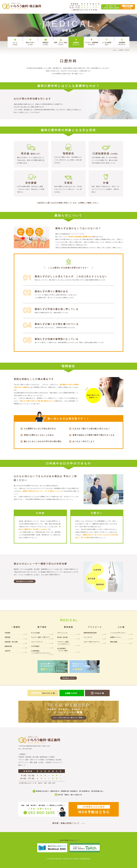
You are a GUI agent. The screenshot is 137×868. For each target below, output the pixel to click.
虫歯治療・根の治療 (11, 642)
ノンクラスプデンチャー (118, 633)
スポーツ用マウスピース (92, 642)
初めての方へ (30, 44)
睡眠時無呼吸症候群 (90, 633)
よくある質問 (107, 44)
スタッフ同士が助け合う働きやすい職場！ (68, 718)
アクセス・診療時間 (91, 44)
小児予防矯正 (35, 646)
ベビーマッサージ (37, 642)
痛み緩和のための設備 (25, 581)
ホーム (15, 44)
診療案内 (76, 44)
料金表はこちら (69, 678)
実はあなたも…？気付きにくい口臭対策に (85, 667)
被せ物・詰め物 (62, 637)
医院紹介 (46, 44)
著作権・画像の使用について (66, 823)
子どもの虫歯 (35, 633)
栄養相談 (8, 637)
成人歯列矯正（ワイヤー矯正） (63, 650)
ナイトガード (88, 637)
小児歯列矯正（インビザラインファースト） (41, 652)
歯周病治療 (8, 646)
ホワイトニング (62, 633)
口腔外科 (8, 651)
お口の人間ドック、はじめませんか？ (53, 667)
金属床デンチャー (116, 637)
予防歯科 (8, 633)
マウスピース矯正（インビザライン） (64, 643)
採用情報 (122, 44)
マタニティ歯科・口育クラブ (40, 637)
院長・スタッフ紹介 (61, 44)
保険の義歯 (114, 642)
